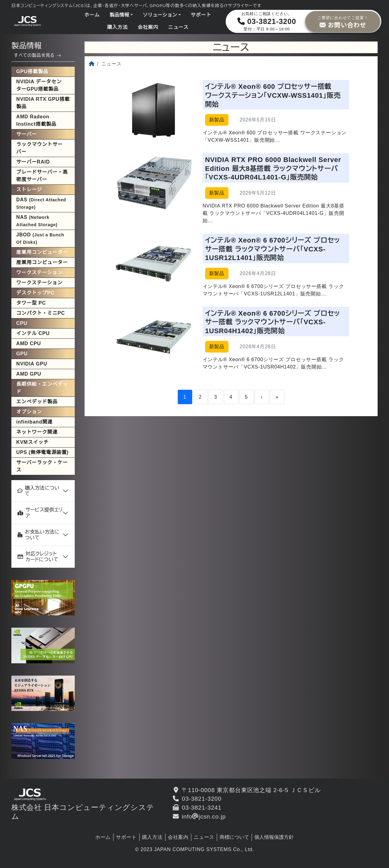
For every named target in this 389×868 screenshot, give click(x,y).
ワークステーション (39, 283)
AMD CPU (29, 343)
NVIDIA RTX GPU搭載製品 (43, 103)
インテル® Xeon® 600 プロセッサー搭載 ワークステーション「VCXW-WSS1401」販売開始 (273, 95)
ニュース (178, 27)
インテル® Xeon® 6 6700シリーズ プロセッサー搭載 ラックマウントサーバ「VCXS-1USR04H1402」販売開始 (273, 322)
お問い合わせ (343, 21)
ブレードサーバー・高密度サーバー (42, 176)
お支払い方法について (38, 535)
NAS (37, 221)
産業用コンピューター (42, 262)
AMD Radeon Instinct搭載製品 (36, 120)
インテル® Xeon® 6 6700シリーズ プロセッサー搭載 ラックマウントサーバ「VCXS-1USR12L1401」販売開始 (273, 249)
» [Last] (277, 397)
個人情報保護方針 (274, 837)
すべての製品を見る (38, 55)
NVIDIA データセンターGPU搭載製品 (39, 85)
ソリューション (160, 15)
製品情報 (119, 15)
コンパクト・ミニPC (41, 313)
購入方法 (117, 27)
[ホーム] (92, 64)
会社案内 (148, 27)
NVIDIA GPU (32, 364)
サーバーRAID (33, 162)
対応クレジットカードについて (38, 557)
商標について (234, 837)
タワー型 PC (31, 303)
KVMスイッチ (32, 442)
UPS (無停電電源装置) (42, 452)
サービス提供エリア (40, 513)
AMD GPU (29, 374)
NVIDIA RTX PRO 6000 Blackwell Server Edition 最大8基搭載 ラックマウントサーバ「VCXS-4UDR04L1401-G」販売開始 (273, 168)
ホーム (92, 15)
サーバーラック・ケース (42, 466)
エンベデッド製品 (37, 402)
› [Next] (262, 397)
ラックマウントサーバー (40, 148)
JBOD (40, 238)
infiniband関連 (34, 422)
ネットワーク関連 (37, 432)
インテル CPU (33, 333)
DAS (41, 203)
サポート (201, 15)
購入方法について (38, 491)
